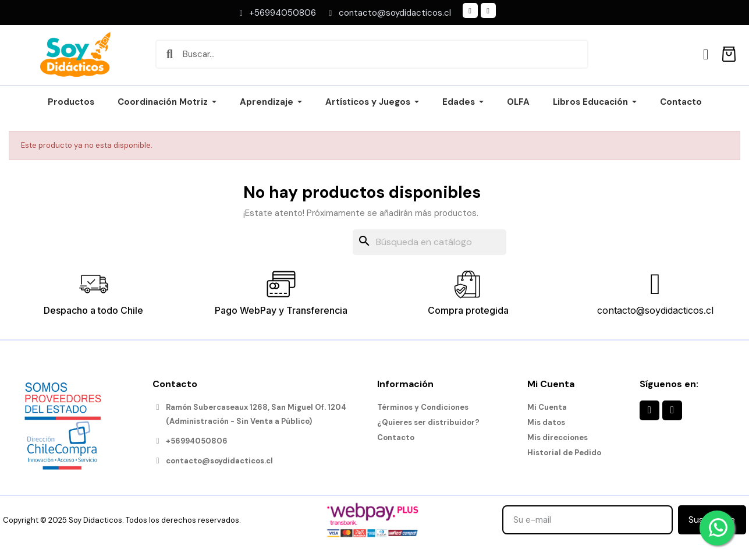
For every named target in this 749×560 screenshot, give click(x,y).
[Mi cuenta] (706, 54)
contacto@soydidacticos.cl (655, 310)
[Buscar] (429, 242)
